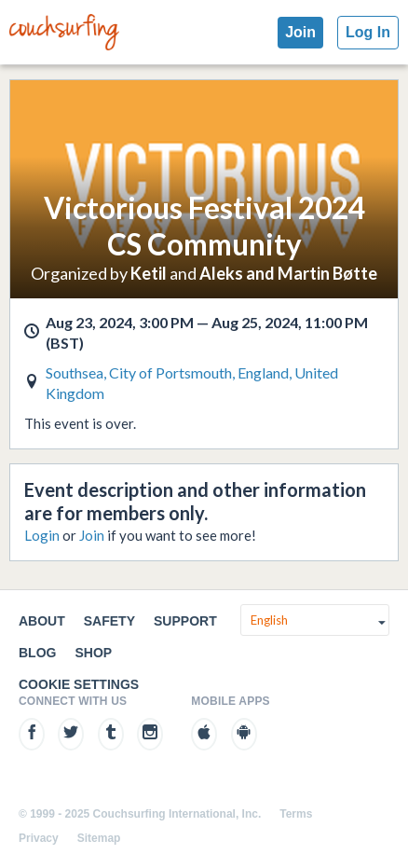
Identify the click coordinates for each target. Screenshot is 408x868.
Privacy (39, 838)
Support (185, 621)
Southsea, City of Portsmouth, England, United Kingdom (192, 383)
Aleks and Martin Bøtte (288, 273)
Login (42, 535)
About (42, 621)
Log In (368, 32)
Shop (93, 653)
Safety (109, 621)
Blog (37, 653)
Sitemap (99, 838)
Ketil (149, 273)
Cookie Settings (79, 684)
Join (300, 32)
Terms (296, 814)
